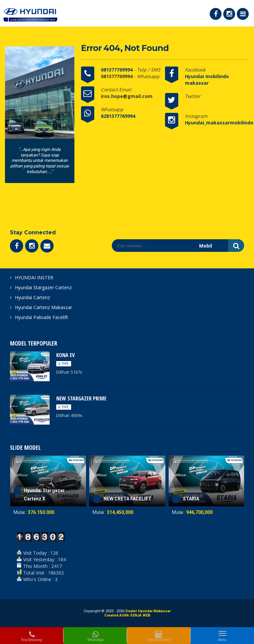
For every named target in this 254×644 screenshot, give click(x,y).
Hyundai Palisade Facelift (42, 317)
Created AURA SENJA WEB (127, 615)
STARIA (191, 499)
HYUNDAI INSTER (34, 277)
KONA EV (65, 355)
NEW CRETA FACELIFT (127, 499)
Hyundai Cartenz (32, 297)
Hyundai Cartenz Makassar (43, 307)
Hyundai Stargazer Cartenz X (44, 495)
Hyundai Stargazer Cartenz (43, 287)
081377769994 (117, 70)
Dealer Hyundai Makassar (148, 611)
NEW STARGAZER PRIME (81, 398)
